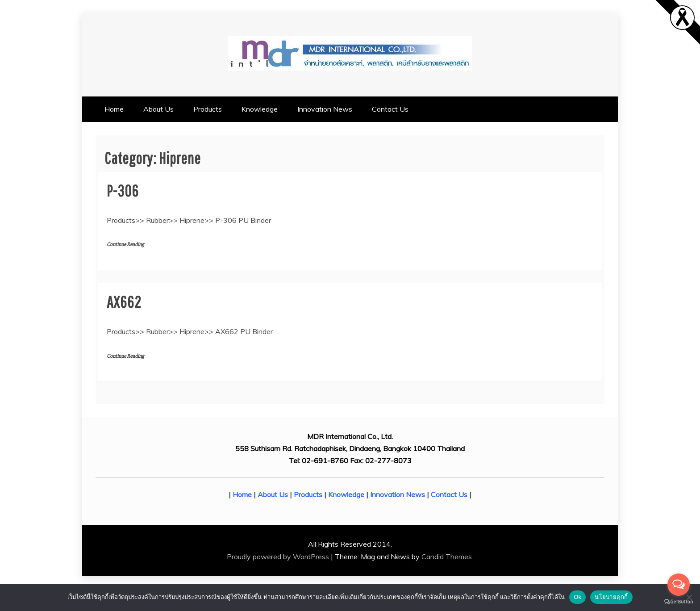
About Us (158, 109)
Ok (577, 597)
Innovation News (325, 109)
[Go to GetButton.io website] (679, 602)
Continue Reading (125, 245)
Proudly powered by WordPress (279, 557)
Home (114, 109)
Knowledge (260, 109)
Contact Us (390, 109)
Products (208, 109)
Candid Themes (447, 557)
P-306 (123, 190)
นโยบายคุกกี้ (611, 597)
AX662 (124, 302)
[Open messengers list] (679, 585)
